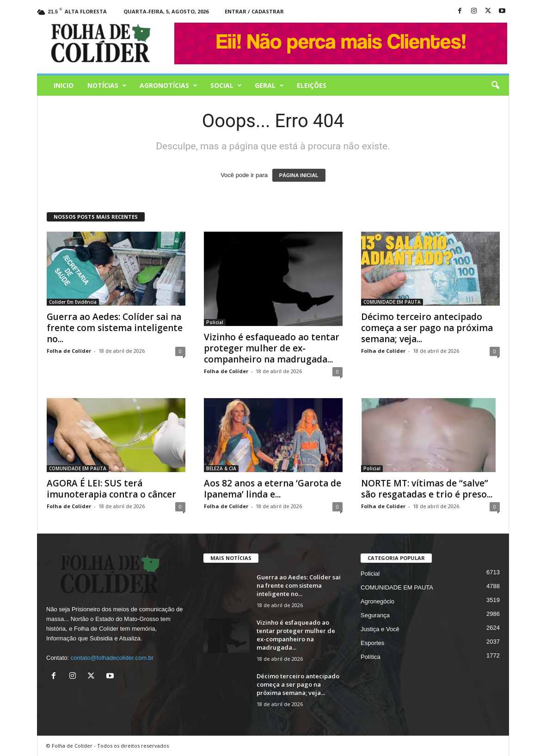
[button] (495, 86)
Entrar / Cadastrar (254, 11)
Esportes (372, 643)
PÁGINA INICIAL (299, 175)
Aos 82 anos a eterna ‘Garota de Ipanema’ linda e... (273, 489)
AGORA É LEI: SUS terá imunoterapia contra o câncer (111, 489)
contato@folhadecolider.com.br (112, 658)
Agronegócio (377, 601)
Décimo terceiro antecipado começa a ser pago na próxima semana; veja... (427, 328)
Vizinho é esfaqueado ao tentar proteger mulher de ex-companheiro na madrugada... (272, 348)
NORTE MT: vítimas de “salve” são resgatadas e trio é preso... (427, 489)
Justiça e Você (380, 629)
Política (371, 657)
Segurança (375, 615)
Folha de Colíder (69, 351)
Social (226, 86)
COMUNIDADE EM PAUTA (392, 302)
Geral (269, 86)
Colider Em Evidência (73, 302)
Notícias (107, 86)
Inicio (64, 85)
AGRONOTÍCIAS (169, 86)
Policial (215, 322)
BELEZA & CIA (221, 468)
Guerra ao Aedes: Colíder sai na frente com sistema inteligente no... (115, 328)
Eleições (312, 85)
